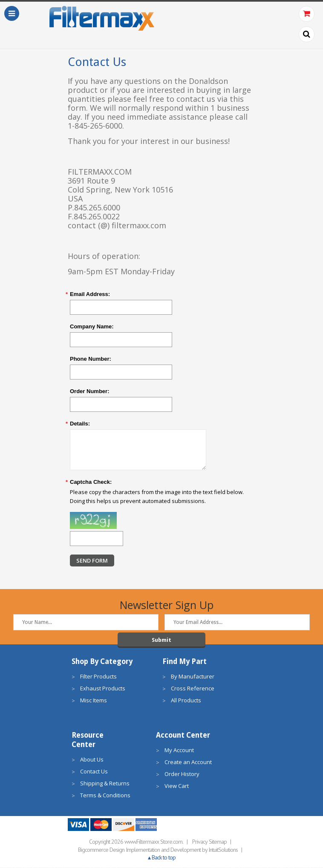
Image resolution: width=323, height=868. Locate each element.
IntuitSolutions (223, 850)
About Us (92, 760)
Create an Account (188, 762)
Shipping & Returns (105, 784)
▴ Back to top (162, 858)
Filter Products (98, 677)
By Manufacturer (193, 677)
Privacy (200, 842)
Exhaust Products (103, 689)
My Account (179, 750)
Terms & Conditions (105, 796)
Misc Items (94, 701)
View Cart (177, 786)
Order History (182, 774)
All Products (186, 701)
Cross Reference (193, 689)
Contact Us (94, 772)
